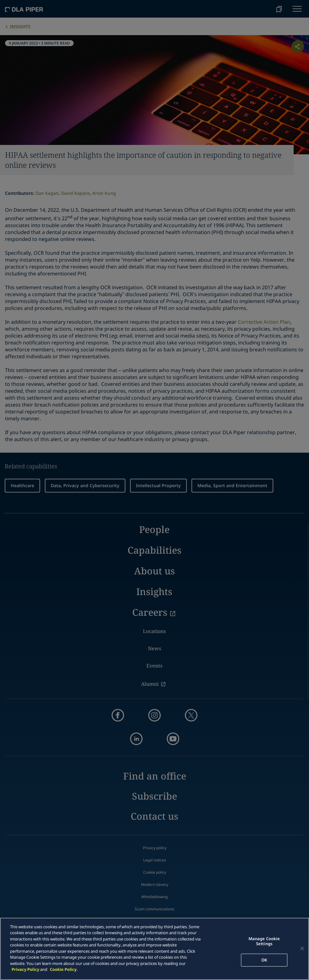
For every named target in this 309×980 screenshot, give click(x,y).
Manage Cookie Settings (264, 941)
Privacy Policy (25, 969)
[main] (154, 949)
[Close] (302, 949)
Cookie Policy (63, 969)
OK (264, 960)
